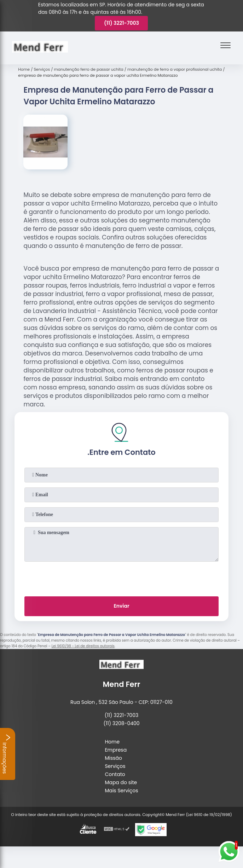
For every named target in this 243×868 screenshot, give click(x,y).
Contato (115, 774)
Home (112, 742)
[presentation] (121, 578)
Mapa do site (121, 782)
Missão (113, 758)
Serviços (115, 766)
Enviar (121, 606)
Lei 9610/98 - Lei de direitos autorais (83, 646)
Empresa (116, 750)
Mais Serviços (121, 791)
